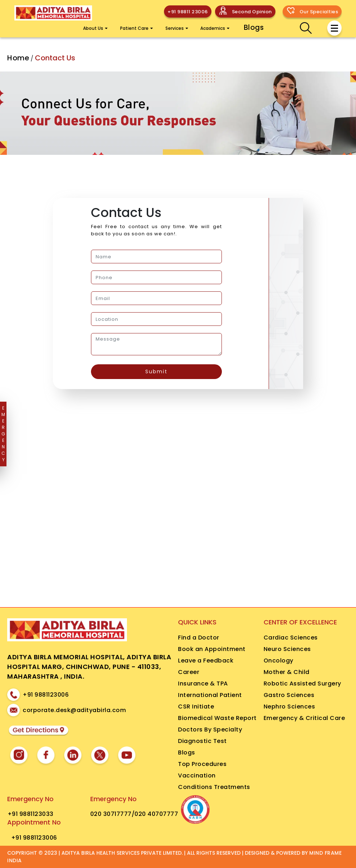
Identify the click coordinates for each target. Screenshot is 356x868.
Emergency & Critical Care (304, 718)
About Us (95, 28)
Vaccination (197, 775)
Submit (156, 371)
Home (18, 58)
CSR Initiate (196, 707)
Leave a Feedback (206, 661)
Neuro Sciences (287, 649)
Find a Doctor (199, 638)
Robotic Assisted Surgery (302, 684)
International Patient (210, 695)
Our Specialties (319, 12)
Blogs (254, 27)
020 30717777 (111, 814)
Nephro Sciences (289, 707)
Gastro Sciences (289, 695)
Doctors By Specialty (210, 730)
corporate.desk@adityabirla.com (74, 710)
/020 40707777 (155, 814)
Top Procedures (202, 764)
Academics (215, 28)
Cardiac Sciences (291, 638)
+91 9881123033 (31, 814)
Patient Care (136, 28)
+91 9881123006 (46, 695)
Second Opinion (252, 12)
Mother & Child (287, 672)
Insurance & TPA (203, 684)
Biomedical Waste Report (217, 718)
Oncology (279, 661)
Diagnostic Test (202, 741)
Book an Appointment (212, 649)
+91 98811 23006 (188, 12)
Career (189, 672)
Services (177, 28)
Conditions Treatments (214, 787)
